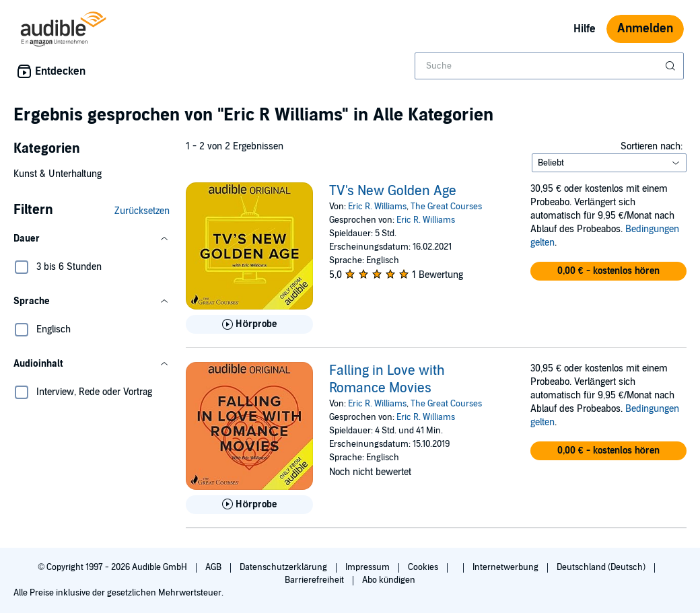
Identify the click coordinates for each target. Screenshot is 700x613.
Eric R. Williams (377, 207)
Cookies (424, 567)
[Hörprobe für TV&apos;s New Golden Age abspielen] (249, 324)
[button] (92, 239)
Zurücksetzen (142, 211)
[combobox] (549, 66)
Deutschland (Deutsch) (602, 567)
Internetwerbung (506, 567)
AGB (214, 567)
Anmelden (645, 29)
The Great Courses (446, 207)
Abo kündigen (389, 580)
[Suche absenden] (672, 66)
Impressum (369, 567)
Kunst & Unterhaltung (58, 174)
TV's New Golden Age (393, 191)
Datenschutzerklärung (284, 567)
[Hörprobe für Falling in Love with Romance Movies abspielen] (249, 505)
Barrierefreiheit (315, 580)
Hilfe (585, 29)
